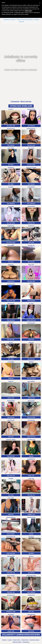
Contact (10, 640)
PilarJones (11, 265)
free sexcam (31, 184)
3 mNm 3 (11, 109)
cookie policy (28, 11)
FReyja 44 (11, 381)
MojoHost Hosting (34, 640)
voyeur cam (11, 398)
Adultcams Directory (10, 20)
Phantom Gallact (11, 440)
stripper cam (31, 514)
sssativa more (11, 284)
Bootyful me (31, 245)
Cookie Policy (25, 640)
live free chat (31, 281)
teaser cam (31, 476)
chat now (11, 437)
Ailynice (31, 556)
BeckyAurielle (31, 109)
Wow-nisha (11, 498)
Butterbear (31, 226)
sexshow (31, 553)
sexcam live (31, 573)
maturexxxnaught (31, 168)
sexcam (31, 534)
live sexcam (11, 145)
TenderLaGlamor (31, 129)
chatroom (11, 378)
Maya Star (31, 479)
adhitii (31, 284)
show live (11, 514)
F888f (31, 498)
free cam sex (31, 495)
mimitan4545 (11, 556)
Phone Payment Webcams (25, 20)
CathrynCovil (11, 420)
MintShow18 (31, 595)
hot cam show (31, 165)
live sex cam (11, 340)
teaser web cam (31, 320)
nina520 (11, 479)
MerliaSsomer (31, 323)
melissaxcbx (31, 420)
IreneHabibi (11, 362)
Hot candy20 (31, 381)
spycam (31, 456)
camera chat (31, 398)
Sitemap (4, 640)
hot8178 (31, 362)
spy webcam (31, 126)
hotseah (11, 459)
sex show (11, 262)
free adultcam (11, 203)
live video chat (11, 126)
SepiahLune (11, 168)
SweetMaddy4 (11, 401)
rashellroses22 (31, 517)
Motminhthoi (31, 206)
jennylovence (11, 595)
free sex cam (11, 456)
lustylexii (31, 537)
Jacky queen (31, 401)
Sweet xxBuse (11, 576)
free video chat (11, 242)
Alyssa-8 (31, 342)
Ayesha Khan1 (11, 129)
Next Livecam (26, 101)
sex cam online (31, 378)
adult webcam (31, 301)
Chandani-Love (31, 440)
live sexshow (11, 320)
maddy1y (11, 323)
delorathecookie (31, 576)
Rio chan (31, 304)
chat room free (11, 553)
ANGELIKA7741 (31, 459)
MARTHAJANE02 (31, 615)
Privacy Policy (17, 640)
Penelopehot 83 (11, 537)
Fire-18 (11, 342)
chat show (31, 340)
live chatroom (31, 203)
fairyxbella (11, 615)
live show (11, 165)
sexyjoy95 (11, 206)
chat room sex (31, 437)
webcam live (31, 223)
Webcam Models (17, 642)
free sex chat (31, 145)
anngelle (11, 187)
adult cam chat (11, 301)
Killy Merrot (11, 304)
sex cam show (11, 223)
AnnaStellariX (31, 187)
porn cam (31, 242)
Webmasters (26, 642)
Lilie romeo (31, 148)
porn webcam (31, 592)
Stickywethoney (11, 517)
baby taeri (31, 265)
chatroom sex (11, 592)
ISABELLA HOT (11, 226)
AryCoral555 (11, 245)
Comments (15, 101)
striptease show (11, 612)
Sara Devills (11, 148)
